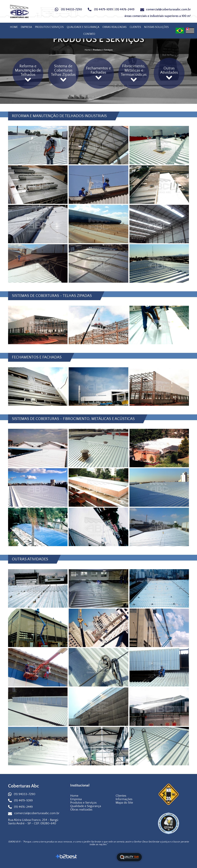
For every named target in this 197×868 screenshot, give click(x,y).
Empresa (26, 27)
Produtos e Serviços (49, 27)
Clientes (135, 27)
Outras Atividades (169, 73)
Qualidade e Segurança (83, 27)
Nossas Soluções (156, 27)
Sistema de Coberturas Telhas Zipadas (63, 73)
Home (14, 27)
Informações (124, 799)
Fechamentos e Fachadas (98, 73)
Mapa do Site (124, 803)
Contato (89, 34)
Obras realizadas (114, 27)
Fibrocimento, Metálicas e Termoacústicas (134, 73)
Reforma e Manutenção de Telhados (28, 73)
